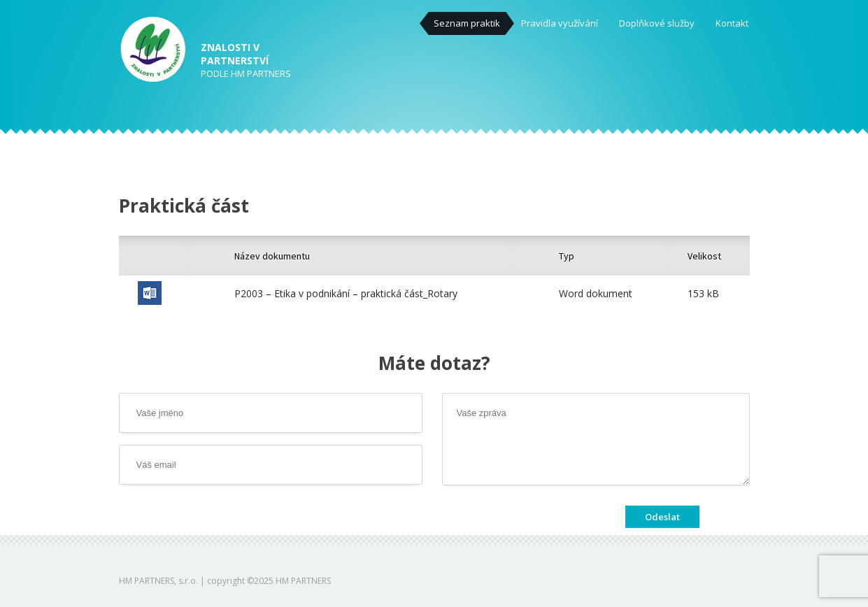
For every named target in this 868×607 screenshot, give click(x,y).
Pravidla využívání (560, 23)
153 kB (703, 293)
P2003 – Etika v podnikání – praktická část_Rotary (346, 293)
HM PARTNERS (303, 581)
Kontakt (732, 23)
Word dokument (596, 293)
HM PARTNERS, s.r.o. (158, 581)
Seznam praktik (467, 23)
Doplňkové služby (657, 23)
